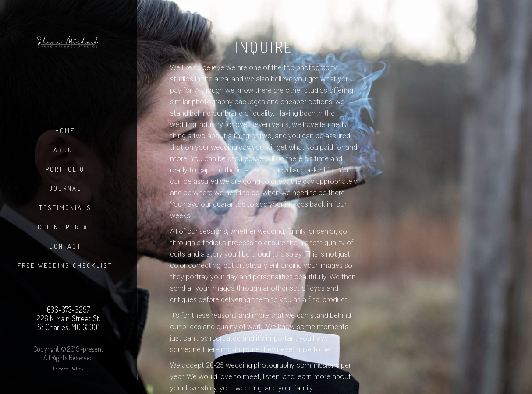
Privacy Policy (68, 369)
